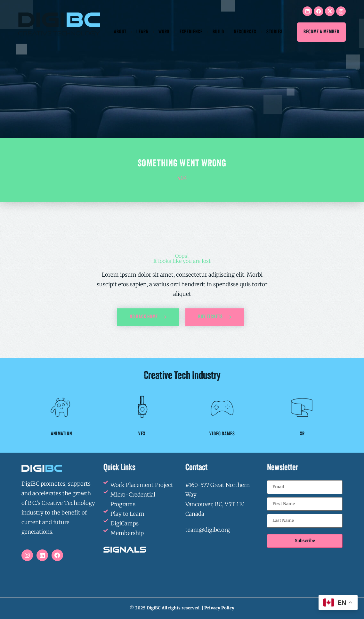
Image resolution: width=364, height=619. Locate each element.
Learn (142, 32)
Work (164, 32)
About (120, 32)
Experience (191, 32)
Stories (275, 32)
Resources (245, 32)
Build (218, 32)
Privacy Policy (219, 608)
